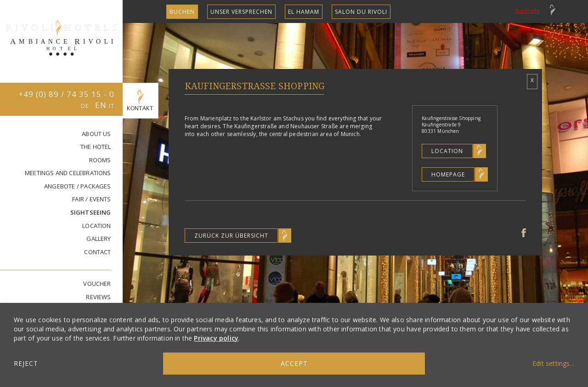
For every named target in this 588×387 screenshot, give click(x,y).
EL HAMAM (304, 12)
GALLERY (99, 239)
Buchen (182, 12)
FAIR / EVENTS (91, 199)
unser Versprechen (241, 12)
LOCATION (97, 226)
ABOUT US (96, 134)
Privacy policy (216, 338)
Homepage (448, 174)
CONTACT (97, 252)
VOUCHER (97, 284)
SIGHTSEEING (91, 212)
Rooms (100, 160)
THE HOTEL (96, 147)
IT (112, 106)
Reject (26, 363)
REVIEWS (98, 297)
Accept (294, 363)
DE (86, 106)
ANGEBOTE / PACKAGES (78, 186)
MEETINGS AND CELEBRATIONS (68, 173)
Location (447, 151)
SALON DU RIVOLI (361, 12)
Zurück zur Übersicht (231, 236)
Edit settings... (553, 363)
